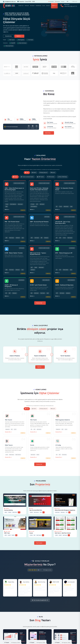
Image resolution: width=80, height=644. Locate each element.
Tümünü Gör (40, 303)
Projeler (32, 6)
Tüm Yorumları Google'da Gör (40, 600)
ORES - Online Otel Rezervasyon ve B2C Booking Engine (14, 189)
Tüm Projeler (40, 543)
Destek (48, 6)
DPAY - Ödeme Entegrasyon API (64, 253)
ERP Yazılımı (40, 177)
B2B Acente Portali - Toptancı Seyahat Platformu (38, 254)
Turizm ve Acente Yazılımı (27, 177)
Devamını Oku (8, 432)
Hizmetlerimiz (8, 36)
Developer (57, 2)
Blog (43, 6)
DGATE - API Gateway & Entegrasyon (11, 286)
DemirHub (51, 2)
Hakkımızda (38, 6)
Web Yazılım (34, 420)
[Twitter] (74, 2)
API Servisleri (51, 177)
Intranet (63, 2)
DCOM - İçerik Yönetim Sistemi (38, 285)
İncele (7, 210)
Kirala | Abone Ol (43, 173)
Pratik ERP (12, 43)
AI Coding (58, 445)
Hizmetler (21, 6)
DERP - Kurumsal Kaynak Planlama (39, 222)
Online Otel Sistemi (22, 43)
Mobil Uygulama (21, 40)
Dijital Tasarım (9, 445)
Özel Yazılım (30, 40)
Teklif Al (54, 6)
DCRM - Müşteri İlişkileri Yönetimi (14, 253)
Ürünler (27, 6)
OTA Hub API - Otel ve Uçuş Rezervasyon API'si (63, 223)
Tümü (27, 173)
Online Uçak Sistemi (9, 46)
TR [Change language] (68, 2)
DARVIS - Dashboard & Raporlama (64, 285)
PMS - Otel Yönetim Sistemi (12, 222)
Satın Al (53, 173)
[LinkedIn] (75, 2)
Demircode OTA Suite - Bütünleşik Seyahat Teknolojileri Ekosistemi (39, 189)
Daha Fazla (49, 133)
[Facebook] (72, 2)
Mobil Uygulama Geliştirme (63, 420)
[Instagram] (77, 2)
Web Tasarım (11, 40)
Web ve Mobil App (62, 177)
